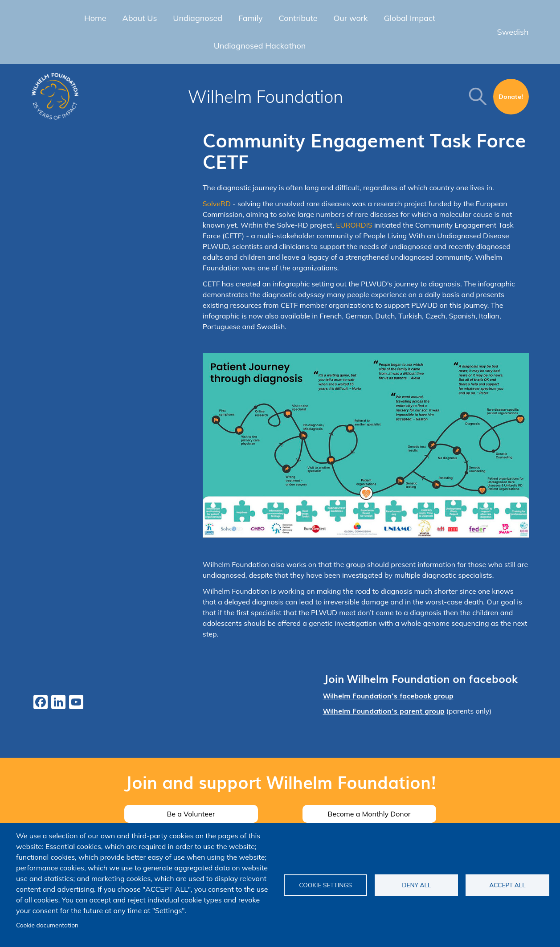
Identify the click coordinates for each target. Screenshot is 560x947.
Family (251, 18)
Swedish (513, 32)
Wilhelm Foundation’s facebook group (388, 695)
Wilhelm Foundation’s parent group (384, 710)
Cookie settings (325, 885)
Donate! (511, 96)
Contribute (298, 18)
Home (95, 18)
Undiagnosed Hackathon (260, 46)
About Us (140, 18)
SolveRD (218, 204)
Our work (350, 18)
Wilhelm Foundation (266, 97)
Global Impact (410, 18)
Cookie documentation (47, 925)
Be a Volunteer (191, 814)
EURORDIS (354, 225)
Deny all (416, 885)
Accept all (507, 885)
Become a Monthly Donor (369, 814)
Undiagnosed (198, 18)
